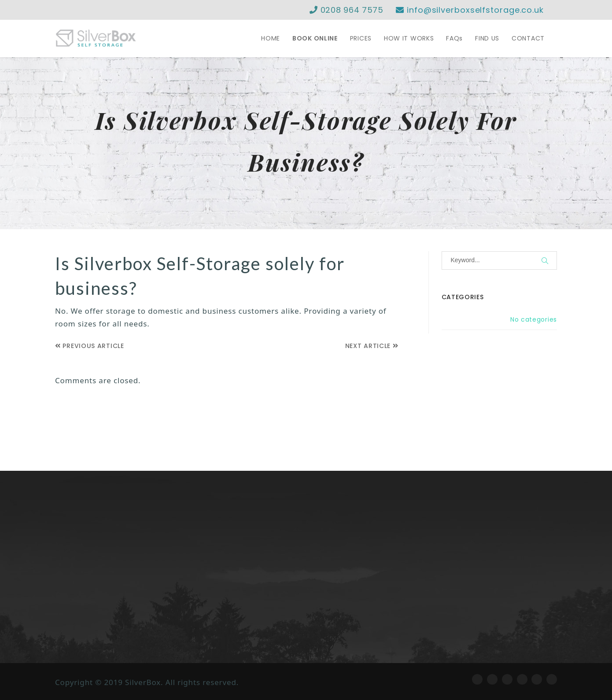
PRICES (361, 38)
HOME (271, 38)
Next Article (372, 346)
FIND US (487, 38)
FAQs (454, 38)
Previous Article (90, 346)
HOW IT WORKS (409, 38)
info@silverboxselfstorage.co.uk (470, 10)
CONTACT (528, 38)
